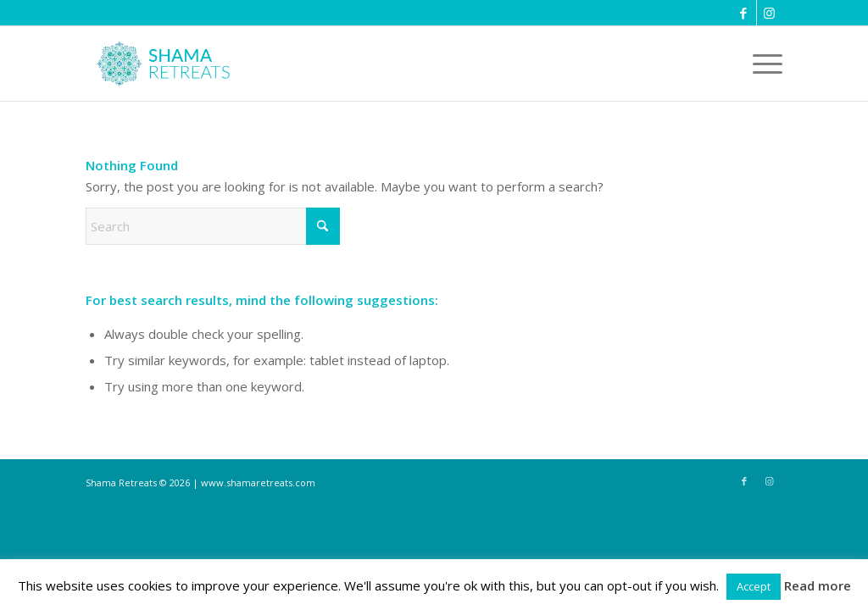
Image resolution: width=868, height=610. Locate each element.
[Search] (213, 226)
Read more (818, 585)
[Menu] (762, 64)
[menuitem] (762, 64)
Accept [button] (754, 586)
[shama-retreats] (167, 64)
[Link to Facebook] (744, 13)
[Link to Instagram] (770, 13)
